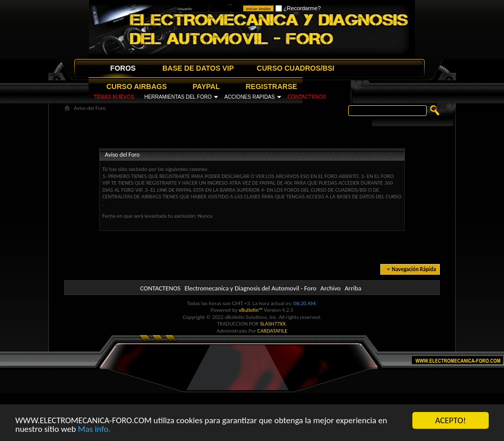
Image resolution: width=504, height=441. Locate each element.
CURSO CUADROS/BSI (295, 68)
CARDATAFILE (273, 331)
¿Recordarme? (298, 8)
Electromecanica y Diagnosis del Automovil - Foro (250, 288)
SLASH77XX (273, 324)
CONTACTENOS (307, 97)
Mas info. (94, 431)
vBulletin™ (251, 310)
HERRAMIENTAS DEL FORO (178, 97)
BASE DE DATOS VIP (198, 68)
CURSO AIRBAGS (137, 86)
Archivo (330, 288)
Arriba (353, 288)
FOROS (123, 68)
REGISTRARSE (272, 86)
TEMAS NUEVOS (114, 97)
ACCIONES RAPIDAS (250, 97)
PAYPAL (206, 86)
